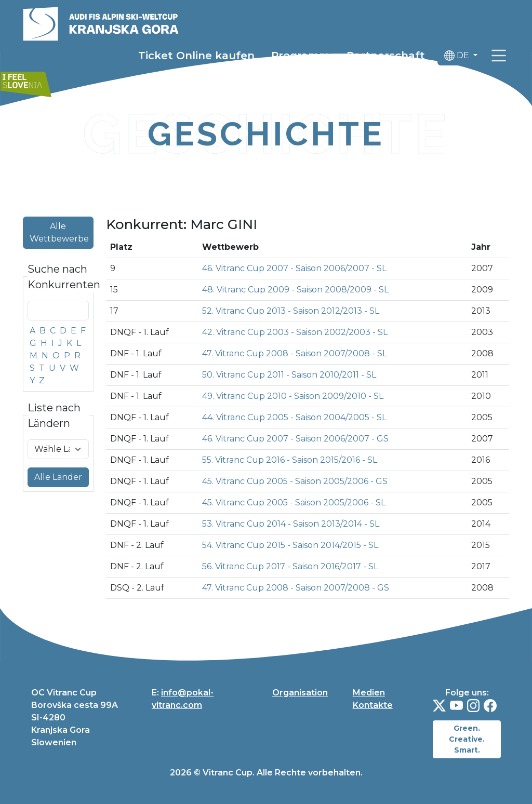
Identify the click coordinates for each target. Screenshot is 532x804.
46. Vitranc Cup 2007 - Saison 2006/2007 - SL (294, 268)
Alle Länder (58, 477)
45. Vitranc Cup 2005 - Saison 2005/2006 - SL (294, 503)
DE (458, 56)
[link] (499, 56)
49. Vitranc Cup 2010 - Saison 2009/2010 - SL (293, 396)
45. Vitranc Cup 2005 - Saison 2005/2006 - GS (295, 481)
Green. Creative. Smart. (467, 739)
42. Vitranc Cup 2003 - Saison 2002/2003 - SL (295, 332)
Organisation (300, 693)
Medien (369, 693)
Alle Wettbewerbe (59, 232)
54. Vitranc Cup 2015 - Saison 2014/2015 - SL (290, 545)
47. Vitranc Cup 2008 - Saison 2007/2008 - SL (295, 353)
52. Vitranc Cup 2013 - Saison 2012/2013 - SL (291, 311)
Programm (301, 56)
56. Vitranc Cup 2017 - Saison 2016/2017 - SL (290, 566)
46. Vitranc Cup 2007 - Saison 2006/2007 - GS (295, 439)
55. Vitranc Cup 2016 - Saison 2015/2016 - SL (290, 460)
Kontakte (373, 705)
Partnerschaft (386, 56)
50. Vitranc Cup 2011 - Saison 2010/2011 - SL (289, 375)
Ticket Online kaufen (196, 56)
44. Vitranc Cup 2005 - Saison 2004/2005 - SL (294, 417)
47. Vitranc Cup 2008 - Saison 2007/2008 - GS (296, 588)
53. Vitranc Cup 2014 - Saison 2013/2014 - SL (291, 524)
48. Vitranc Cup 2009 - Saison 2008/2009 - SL (295, 290)
